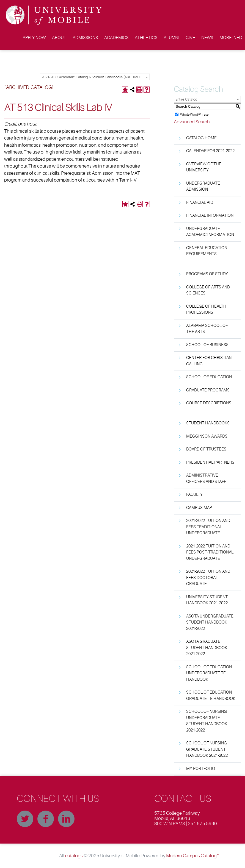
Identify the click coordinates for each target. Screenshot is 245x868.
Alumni (171, 38)
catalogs (74, 856)
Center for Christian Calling (209, 361)
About (59, 38)
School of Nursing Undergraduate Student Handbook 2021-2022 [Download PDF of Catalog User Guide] (207, 721)
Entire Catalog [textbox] (186, 99)
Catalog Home (201, 138)
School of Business (207, 345)
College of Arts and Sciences (208, 290)
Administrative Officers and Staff (206, 478)
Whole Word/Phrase (194, 114)
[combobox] (95, 77)
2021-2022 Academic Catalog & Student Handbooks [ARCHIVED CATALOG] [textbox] (96, 77)
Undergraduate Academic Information (210, 232)
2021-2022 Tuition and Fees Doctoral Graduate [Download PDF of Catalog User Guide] (208, 578)
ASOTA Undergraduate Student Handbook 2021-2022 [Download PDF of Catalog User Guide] (210, 622)
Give (190, 38)
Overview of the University (204, 167)
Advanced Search (192, 122)
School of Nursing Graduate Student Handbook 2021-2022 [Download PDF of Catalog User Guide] (207, 749)
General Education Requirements (207, 251)
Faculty (194, 495)
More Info (231, 38)
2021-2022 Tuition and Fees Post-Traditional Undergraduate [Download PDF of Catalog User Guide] (210, 552)
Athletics (146, 38)
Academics (116, 38)
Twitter (25, 819)
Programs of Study (207, 274)
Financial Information (210, 215)
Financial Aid (200, 203)
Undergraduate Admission (203, 187)
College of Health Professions (206, 310)
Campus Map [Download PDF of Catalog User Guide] (199, 508)
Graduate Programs (208, 390)
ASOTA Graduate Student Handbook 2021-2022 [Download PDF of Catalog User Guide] (207, 648)
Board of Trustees (206, 449)
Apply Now (34, 38)
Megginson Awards (207, 436)
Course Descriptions (209, 403)
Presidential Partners (210, 462)
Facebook (46, 819)
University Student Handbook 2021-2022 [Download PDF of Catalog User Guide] (207, 600)
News (207, 38)
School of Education (209, 377)
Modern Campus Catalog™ (193, 856)
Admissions (85, 38)
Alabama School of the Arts (207, 329)
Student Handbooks (208, 423)
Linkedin (66, 819)
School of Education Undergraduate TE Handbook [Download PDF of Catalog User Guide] (209, 673)
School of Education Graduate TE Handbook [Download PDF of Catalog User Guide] (211, 695)
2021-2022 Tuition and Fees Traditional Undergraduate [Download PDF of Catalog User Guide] (208, 527)
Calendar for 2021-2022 (210, 151)
